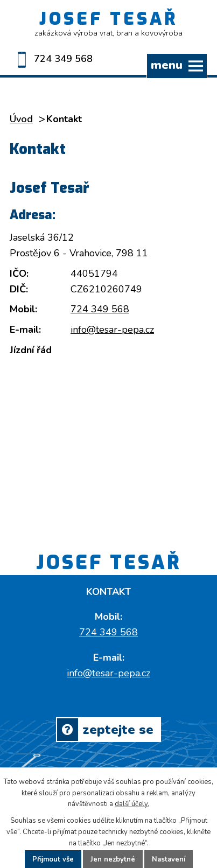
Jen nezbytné (113, 859)
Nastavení (169, 859)
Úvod (21, 119)
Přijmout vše (53, 859)
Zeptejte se (105, 730)
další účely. (132, 804)
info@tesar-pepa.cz (112, 330)
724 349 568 (51, 59)
